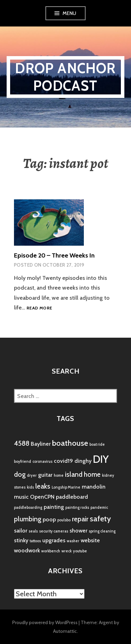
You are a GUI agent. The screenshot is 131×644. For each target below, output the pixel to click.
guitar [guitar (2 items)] (45, 475)
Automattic (65, 631)
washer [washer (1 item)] (73, 541)
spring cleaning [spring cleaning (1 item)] (102, 531)
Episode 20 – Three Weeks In (54, 255)
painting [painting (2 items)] (54, 507)
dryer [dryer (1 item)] (32, 476)
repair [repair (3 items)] (80, 519)
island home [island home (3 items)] (83, 474)
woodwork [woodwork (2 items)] (27, 550)
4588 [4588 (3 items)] (22, 443)
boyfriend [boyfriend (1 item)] (23, 462)
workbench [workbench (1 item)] (51, 551)
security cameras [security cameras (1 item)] (54, 531)
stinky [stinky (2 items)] (21, 540)
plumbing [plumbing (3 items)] (28, 519)
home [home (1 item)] (59, 476)
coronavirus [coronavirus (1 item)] (42, 462)
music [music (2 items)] (21, 497)
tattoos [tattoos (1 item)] (35, 541)
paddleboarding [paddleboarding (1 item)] (28, 508)
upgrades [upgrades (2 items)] (54, 540)
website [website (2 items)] (90, 540)
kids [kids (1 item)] (30, 487)
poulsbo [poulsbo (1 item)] (64, 520)
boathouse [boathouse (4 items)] (70, 443)
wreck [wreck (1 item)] (67, 551)
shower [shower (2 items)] (78, 531)
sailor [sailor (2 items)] (21, 531)
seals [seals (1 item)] (33, 531)
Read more (39, 308)
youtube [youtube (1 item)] (80, 551)
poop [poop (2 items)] (49, 519)
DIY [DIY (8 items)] (101, 459)
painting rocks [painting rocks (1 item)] (77, 508)
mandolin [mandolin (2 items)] (94, 487)
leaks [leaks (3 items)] (43, 486)
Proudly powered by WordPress (45, 622)
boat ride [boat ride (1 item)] (97, 444)
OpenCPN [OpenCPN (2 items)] (42, 497)
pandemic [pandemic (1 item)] (99, 508)
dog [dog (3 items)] (20, 474)
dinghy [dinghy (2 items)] (83, 461)
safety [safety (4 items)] (100, 519)
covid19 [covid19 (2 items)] (63, 461)
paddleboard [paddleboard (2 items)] (72, 497)
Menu (70, 13)
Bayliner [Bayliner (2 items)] (41, 444)
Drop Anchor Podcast (65, 77)
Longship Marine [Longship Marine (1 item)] (66, 487)
